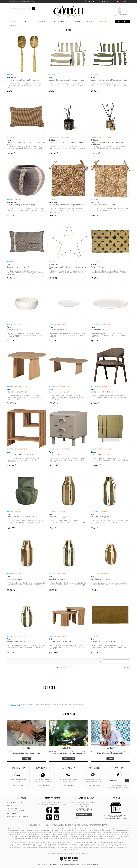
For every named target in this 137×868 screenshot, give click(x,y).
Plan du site (54, 865)
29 (71, 667)
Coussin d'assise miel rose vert (103, 205)
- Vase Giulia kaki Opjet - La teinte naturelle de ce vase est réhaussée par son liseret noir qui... (110, 521)
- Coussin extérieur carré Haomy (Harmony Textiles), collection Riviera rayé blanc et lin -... (68, 85)
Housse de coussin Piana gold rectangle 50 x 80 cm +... (26, 143)
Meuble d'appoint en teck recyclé (20, 454)
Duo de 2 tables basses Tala (60, 641)
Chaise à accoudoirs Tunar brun (103, 392)
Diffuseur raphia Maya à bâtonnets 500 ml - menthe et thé (107, 143)
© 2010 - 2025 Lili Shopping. (90, 865)
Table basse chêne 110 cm (59, 392)
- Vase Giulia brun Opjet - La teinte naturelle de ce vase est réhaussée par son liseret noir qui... (68, 521)
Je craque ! (27, 759)
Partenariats (11, 805)
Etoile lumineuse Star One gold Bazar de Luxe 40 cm (68, 268)
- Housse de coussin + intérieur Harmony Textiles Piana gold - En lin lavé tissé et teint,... (26, 147)
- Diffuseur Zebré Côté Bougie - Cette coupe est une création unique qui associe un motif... (68, 147)
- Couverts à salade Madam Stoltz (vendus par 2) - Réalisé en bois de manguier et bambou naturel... (26, 86)
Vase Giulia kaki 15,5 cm (16, 641)
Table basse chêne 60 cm (17, 392)
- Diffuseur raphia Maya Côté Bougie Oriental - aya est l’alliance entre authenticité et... (110, 147)
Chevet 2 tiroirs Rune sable (59, 454)
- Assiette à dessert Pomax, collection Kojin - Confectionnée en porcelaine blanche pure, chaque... (67, 335)
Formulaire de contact (84, 814)
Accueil (10, 25)
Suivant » (126, 667)
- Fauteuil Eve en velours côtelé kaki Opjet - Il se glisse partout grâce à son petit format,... (26, 521)
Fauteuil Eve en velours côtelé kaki (20, 517)
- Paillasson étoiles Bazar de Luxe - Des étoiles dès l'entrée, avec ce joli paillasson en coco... (110, 272)
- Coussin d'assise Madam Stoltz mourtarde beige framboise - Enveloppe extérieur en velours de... (67, 210)
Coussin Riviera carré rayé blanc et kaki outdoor (109, 80)
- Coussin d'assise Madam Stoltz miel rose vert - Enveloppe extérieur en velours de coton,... (110, 210)
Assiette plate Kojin (98, 329)
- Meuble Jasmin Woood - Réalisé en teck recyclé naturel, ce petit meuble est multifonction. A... (25, 460)
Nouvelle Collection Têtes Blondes (24, 1)
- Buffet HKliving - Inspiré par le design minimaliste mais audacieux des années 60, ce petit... (110, 460)
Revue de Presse (13, 808)
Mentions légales (43, 865)
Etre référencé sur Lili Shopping (17, 816)
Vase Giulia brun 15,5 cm (100, 579)
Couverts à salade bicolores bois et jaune (23, 80)
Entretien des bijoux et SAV (16, 811)
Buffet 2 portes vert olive (100, 454)
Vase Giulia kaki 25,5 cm (100, 517)
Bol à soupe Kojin (14, 329)
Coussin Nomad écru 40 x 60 (19, 267)
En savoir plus (19, 785)
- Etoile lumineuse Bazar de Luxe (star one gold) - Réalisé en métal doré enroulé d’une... (68, 272)
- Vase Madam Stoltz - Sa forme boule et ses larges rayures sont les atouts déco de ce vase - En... (26, 210)
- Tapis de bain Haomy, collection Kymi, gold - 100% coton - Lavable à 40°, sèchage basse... (110, 646)
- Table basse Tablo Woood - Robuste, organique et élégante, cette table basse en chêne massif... (25, 398)
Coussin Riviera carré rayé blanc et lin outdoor (67, 80)
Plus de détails (14, 706)
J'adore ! (110, 759)
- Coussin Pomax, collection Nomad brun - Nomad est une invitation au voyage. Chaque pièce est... (26, 273)
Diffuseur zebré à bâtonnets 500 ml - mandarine (67, 142)
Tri (100, 661)
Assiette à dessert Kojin (58, 329)
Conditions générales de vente (69, 865)
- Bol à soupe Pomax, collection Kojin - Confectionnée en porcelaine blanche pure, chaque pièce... (25, 335)
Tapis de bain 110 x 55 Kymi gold (104, 641)
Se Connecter (93, 1)
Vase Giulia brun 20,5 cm (17, 579)
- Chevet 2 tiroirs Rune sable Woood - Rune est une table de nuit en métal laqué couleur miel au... (67, 460)
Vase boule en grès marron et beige (21, 205)
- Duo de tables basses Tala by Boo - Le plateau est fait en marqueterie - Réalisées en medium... (67, 647)
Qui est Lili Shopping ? (14, 803)
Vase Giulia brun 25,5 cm (58, 517)
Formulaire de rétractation (84, 818)
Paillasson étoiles (97, 267)
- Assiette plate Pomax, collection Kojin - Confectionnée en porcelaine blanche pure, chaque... (109, 335)
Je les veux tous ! (68, 759)
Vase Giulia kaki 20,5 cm (58, 579)
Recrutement (11, 813)
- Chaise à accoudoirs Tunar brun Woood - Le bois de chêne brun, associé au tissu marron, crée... (110, 398)
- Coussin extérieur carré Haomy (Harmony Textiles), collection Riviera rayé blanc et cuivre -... (110, 86)
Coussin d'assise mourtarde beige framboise (66, 205)
